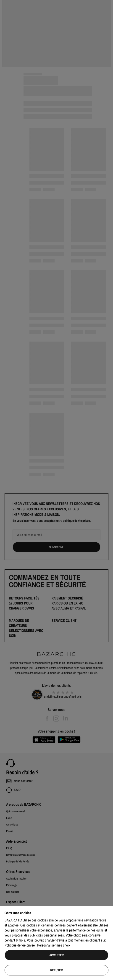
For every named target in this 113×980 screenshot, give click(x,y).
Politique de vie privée (20, 945)
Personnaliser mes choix (54, 945)
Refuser (56, 970)
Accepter (56, 955)
